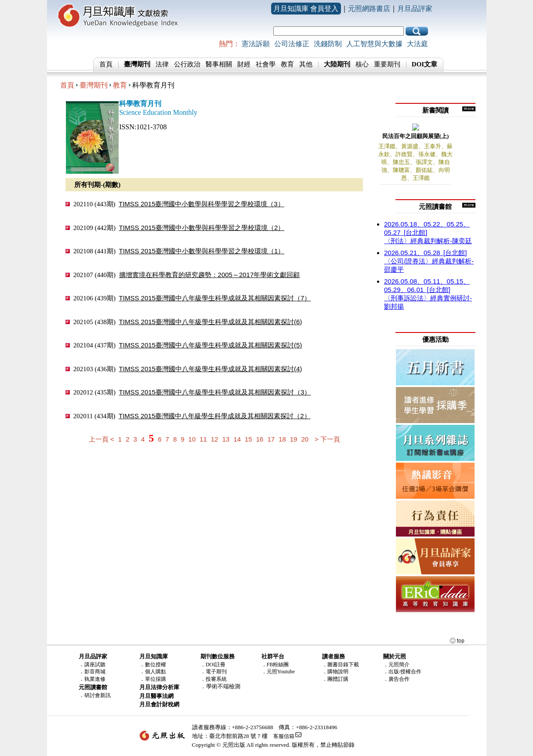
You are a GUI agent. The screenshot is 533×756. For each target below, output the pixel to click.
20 (305, 439)
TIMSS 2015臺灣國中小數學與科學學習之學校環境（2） (202, 228)
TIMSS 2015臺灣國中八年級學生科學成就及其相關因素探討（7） (215, 298)
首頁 (106, 64)
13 (226, 439)
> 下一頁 (327, 439)
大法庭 (417, 44)
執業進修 (95, 679)
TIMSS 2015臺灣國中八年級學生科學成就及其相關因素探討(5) (211, 345)
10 (192, 439)
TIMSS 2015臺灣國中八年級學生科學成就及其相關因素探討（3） (215, 392)
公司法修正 (292, 44)
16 (260, 439)
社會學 (266, 64)
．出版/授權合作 (402, 672)
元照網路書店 (369, 9)
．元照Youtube (278, 672)
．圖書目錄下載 (341, 665)
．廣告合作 (396, 679)
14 (237, 439)
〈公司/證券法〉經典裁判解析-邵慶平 (429, 261)
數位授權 (156, 665)
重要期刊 (387, 64)
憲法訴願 (256, 44)
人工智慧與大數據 (374, 44)
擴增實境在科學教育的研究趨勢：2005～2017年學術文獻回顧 (210, 275)
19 (294, 439)
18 (282, 439)
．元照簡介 (396, 665)
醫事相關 (219, 64)
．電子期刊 (214, 672)
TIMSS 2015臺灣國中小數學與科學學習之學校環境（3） (201, 204)
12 (215, 439)
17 (271, 439)
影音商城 (95, 672)
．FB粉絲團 (275, 665)
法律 (162, 64)
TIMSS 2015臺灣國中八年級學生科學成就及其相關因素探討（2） (215, 416)
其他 (306, 64)
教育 (287, 64)
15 (248, 439)
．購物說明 (335, 672)
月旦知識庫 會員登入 (306, 9)
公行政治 (187, 64)
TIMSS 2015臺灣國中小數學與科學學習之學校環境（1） (202, 251)
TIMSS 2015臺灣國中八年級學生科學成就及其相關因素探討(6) (211, 322)
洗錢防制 (328, 44)
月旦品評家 (415, 9)
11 (203, 439)
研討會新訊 (98, 695)
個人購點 (156, 672)
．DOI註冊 (213, 665)
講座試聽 (95, 665)
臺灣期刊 (94, 85)
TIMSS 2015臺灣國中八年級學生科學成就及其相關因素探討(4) (211, 369)
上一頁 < (102, 439)
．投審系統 (214, 679)
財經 (244, 64)
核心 (362, 64)
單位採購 (156, 679)
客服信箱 (284, 736)
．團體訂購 (335, 679)
